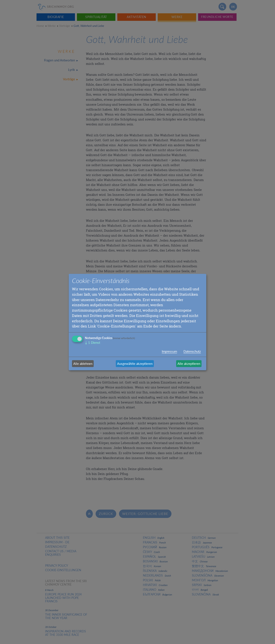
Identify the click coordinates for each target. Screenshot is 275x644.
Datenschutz (192, 351)
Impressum (169, 351)
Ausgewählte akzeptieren (135, 364)
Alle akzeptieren (189, 364)
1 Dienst (92, 343)
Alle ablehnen (83, 364)
